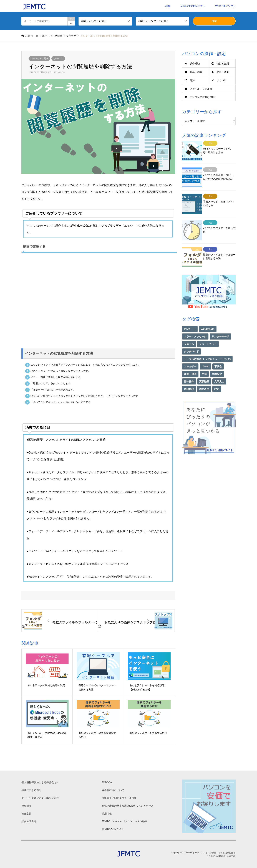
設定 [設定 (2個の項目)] (217, 379)
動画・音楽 (223, 72)
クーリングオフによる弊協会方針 (40, 798)
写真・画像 (196, 72)
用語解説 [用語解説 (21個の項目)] (189, 379)
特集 (168, 6)
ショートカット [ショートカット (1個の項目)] (208, 334)
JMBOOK (107, 782)
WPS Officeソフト (225, 6)
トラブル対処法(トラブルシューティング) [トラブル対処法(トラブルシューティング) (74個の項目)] (207, 349)
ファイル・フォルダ (201, 89)
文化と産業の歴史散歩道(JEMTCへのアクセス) (128, 806)
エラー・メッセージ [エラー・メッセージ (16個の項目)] (195, 326)
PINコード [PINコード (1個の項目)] (190, 319)
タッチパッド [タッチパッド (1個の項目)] (192, 341)
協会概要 (26, 806)
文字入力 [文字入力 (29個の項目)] (219, 371)
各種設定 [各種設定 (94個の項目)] (217, 364)
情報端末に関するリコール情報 (119, 798)
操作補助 (195, 64)
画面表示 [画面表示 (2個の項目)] (204, 379)
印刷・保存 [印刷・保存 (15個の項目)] (190, 364)
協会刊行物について (113, 790)
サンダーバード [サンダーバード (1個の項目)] (220, 326)
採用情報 (107, 814)
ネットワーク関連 (39, 59)
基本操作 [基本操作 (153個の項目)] (189, 371)
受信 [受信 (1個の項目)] (204, 364)
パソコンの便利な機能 (202, 97)
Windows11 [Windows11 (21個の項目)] (208, 319)
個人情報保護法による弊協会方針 (40, 782)
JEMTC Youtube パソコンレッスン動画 (124, 821)
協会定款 (26, 814)
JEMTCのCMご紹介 (113, 829)
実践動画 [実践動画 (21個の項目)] (204, 371)
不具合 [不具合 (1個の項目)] (218, 356)
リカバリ (221, 80)
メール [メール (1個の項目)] (205, 356)
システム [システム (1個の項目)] (189, 334)
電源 (192, 80)
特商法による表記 (31, 790)
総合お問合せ (29, 821)
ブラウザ (58, 59)
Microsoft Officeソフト (193, 6)
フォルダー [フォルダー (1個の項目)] (190, 356)
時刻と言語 (223, 64)
